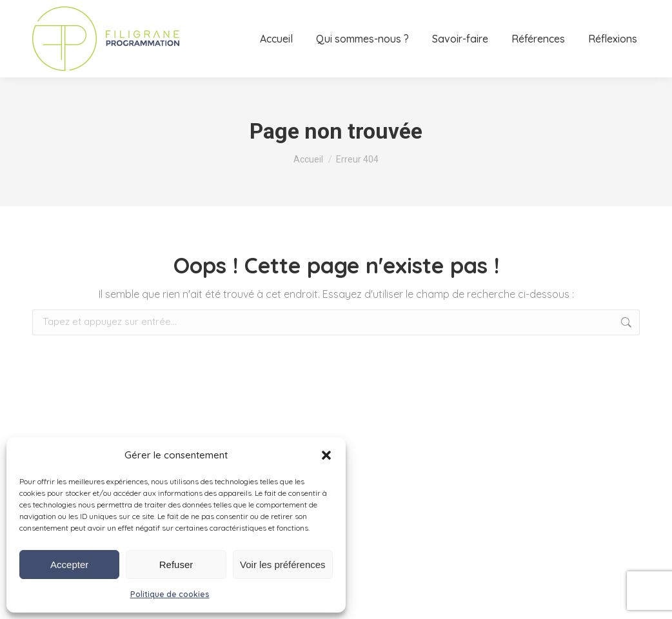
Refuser (176, 565)
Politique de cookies (170, 594)
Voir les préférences (283, 565)
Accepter (69, 565)
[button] (326, 455)
